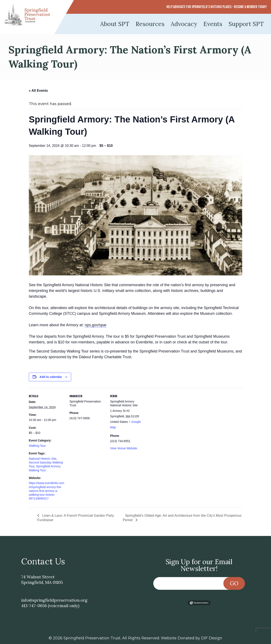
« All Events (38, 91)
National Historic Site (43, 459)
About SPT (115, 24)
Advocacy (184, 24)
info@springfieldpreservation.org (54, 600)
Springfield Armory (48, 466)
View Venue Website (124, 448)
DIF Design (212, 638)
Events (213, 24)
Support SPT (246, 24)
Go (234, 583)
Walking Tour (37, 446)
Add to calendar (51, 377)
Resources (150, 24)
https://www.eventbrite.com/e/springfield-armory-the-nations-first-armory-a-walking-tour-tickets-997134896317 (46, 491)
